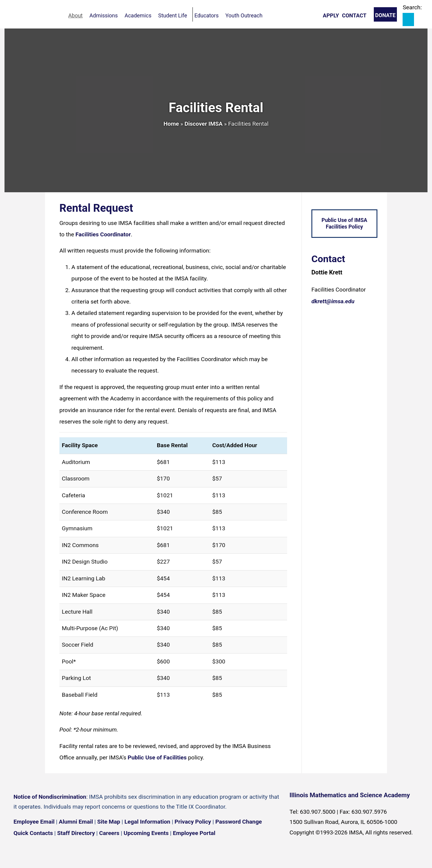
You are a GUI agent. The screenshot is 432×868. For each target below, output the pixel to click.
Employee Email (34, 822)
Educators (224, 16)
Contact (354, 15)
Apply (331, 15)
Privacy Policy (193, 822)
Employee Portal (194, 833)
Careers (109, 833)
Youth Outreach (265, 16)
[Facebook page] (21, 851)
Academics (148, 16)
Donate (385, 15)
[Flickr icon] (75, 851)
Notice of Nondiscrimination (50, 797)
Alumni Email (76, 822)
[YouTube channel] (57, 851)
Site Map (109, 822)
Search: (412, 7)
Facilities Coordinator (103, 234)
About (79, 16)
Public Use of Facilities (157, 757)
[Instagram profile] (39, 851)
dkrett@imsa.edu (333, 301)
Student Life (187, 16)
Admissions (111, 16)
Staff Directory (76, 833)
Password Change (239, 822)
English (360, 859)
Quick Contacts (33, 833)
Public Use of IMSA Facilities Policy (344, 224)
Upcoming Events (146, 833)
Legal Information (147, 822)
